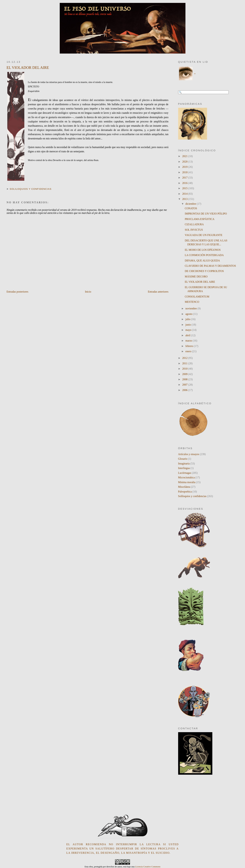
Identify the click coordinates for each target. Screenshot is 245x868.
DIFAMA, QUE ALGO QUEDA (202, 261)
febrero (190, 346)
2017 (185, 178)
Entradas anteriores (158, 292)
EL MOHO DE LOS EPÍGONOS (203, 250)
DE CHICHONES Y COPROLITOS (204, 271)
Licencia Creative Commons (148, 867)
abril (188, 335)
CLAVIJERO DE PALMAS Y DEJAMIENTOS (210, 266)
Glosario (183, 459)
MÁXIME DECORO (196, 276)
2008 (185, 379)
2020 (185, 162)
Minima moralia (187, 482)
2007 (185, 385)
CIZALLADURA (194, 224)
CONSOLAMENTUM (197, 297)
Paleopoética (185, 492)
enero (189, 351)
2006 (185, 390)
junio (189, 325)
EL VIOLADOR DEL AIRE (28, 68)
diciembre (191, 204)
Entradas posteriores (17, 292)
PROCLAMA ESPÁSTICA (200, 219)
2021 (185, 156)
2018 (185, 172)
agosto (189, 314)
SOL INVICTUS (194, 230)
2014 (185, 194)
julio (188, 319)
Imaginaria (184, 463)
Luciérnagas (185, 473)
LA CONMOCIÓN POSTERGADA (204, 255)
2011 (185, 363)
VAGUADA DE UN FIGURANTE (204, 235)
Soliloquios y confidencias (31, 189)
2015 (185, 188)
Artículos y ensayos (189, 454)
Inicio (88, 292)
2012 (185, 358)
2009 (185, 374)
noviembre (191, 308)
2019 (185, 167)
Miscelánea (184, 487)
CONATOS (191, 208)
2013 (185, 199)
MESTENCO (192, 302)
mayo (189, 330)
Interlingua (184, 468)
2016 (185, 183)
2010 (185, 369)
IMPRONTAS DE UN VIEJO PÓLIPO (206, 214)
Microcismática (186, 477)
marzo (189, 341)
